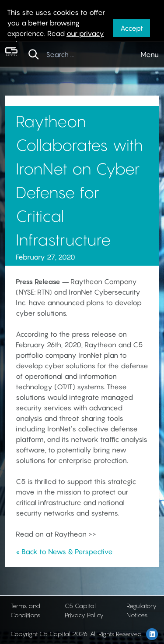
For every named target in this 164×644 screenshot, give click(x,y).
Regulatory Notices (141, 610)
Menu (150, 54)
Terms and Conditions (25, 610)
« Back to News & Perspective (64, 551)
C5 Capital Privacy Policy (84, 610)
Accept (132, 28)
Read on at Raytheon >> (56, 534)
